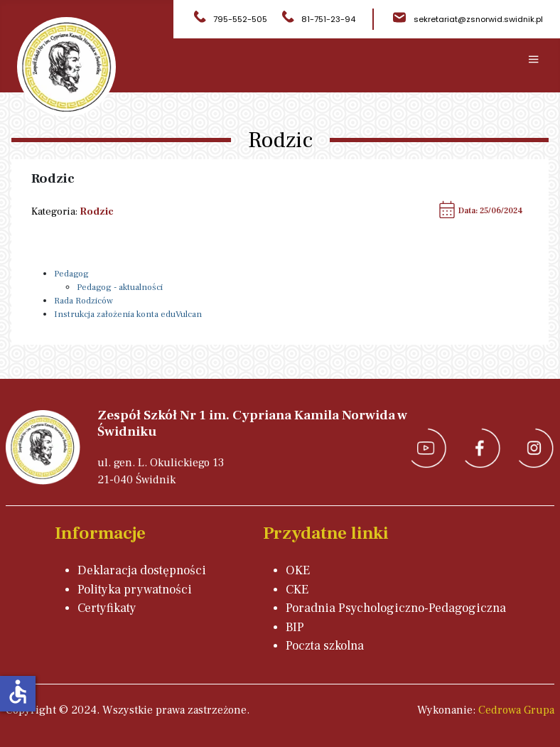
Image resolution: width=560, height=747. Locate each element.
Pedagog (71, 274)
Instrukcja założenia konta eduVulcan (128, 314)
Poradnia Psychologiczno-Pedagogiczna (396, 608)
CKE (297, 590)
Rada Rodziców (84, 301)
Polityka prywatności (135, 590)
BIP (295, 627)
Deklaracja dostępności (142, 570)
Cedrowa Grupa (516, 710)
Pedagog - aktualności (120, 287)
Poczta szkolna (325, 646)
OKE (298, 570)
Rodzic (97, 211)
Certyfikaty (107, 608)
